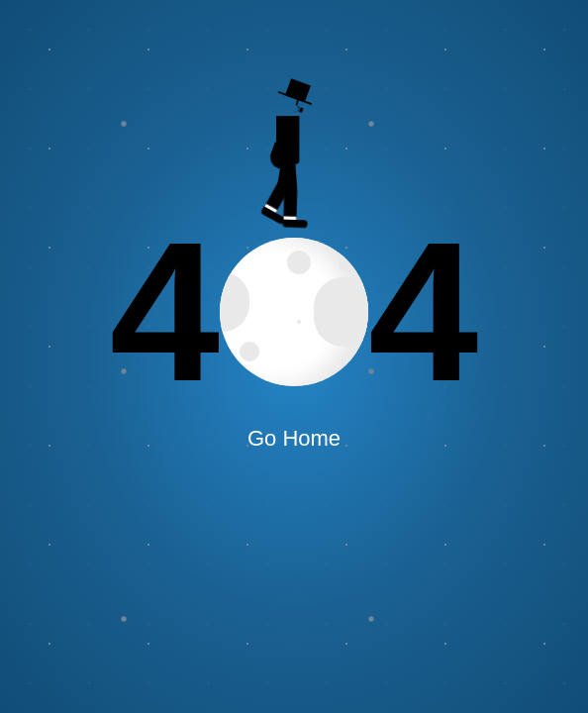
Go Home (294, 438)
